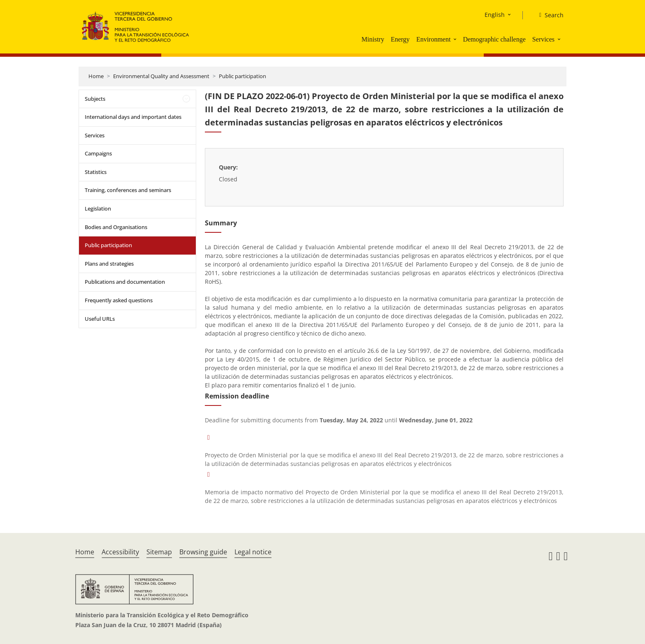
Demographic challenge (494, 39)
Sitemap (159, 552)
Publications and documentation (125, 282)
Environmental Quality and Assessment (161, 76)
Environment (434, 39)
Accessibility (120, 552)
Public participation (242, 76)
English (495, 15)
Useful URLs (100, 319)
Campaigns (98, 153)
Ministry (373, 39)
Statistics (96, 172)
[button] (456, 39)
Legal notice (253, 552)
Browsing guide (203, 552)
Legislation (98, 208)
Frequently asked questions (119, 300)
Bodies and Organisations (116, 227)
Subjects (95, 99)
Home (96, 76)
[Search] (548, 15)
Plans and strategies (109, 264)
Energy (400, 39)
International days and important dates (133, 117)
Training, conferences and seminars (128, 190)
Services (543, 39)
